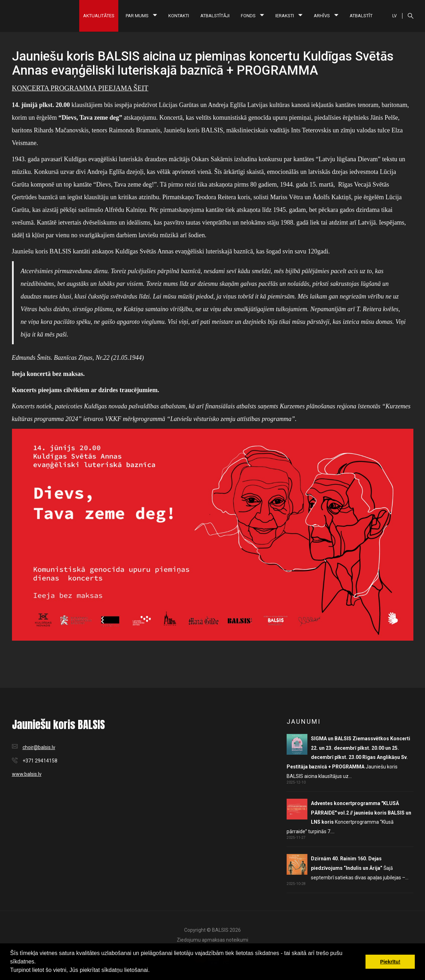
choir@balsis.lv (39, 747)
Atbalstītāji (215, 16)
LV (395, 16)
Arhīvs (326, 16)
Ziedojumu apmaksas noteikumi (212, 940)
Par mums (141, 16)
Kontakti (179, 16)
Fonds (252, 16)
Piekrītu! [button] (390, 962)
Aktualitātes (99, 16)
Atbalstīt (361, 16)
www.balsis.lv (27, 774)
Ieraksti (289, 16)
